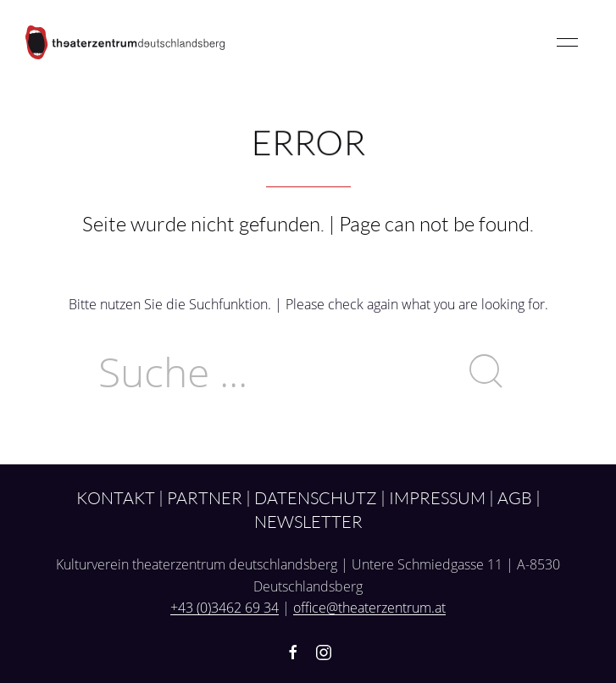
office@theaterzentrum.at (369, 608)
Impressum (437, 497)
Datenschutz (316, 497)
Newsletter (308, 521)
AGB (515, 497)
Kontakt (116, 497)
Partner (205, 497)
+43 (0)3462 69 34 (225, 608)
